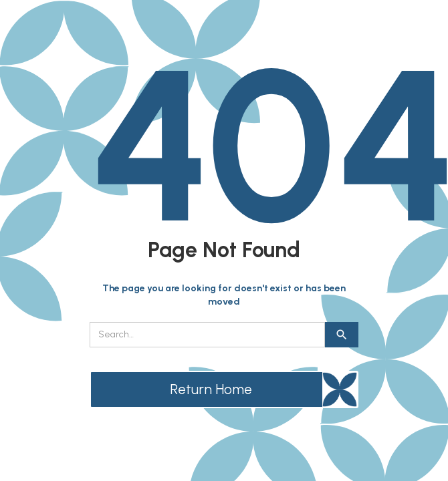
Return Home (211, 389)
